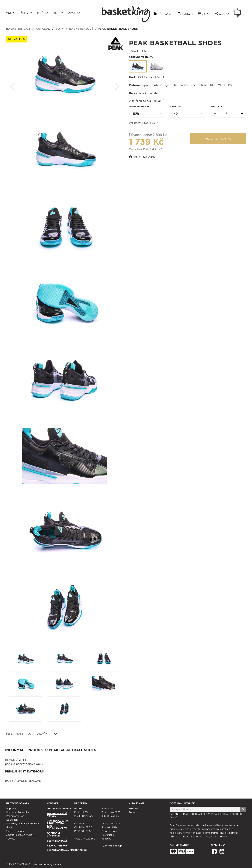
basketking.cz (18, 29)
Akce (74, 13)
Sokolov (133, 809)
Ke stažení (12, 820)
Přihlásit (165, 14)
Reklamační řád (15, 816)
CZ (204, 14)
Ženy (26, 13)
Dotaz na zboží (143, 157)
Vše (11, 13)
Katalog (43, 29)
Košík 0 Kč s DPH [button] (239, 11)
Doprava (11, 809)
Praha (132, 812)
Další (117, 85)
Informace (19, 734)
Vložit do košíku (218, 139)
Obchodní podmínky (17, 812)
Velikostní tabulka (142, 123)
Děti (58, 13)
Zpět (12, 85)
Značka (47, 734)
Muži (43, 13)
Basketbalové (81, 29)
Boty (60, 29)
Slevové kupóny (15, 831)
